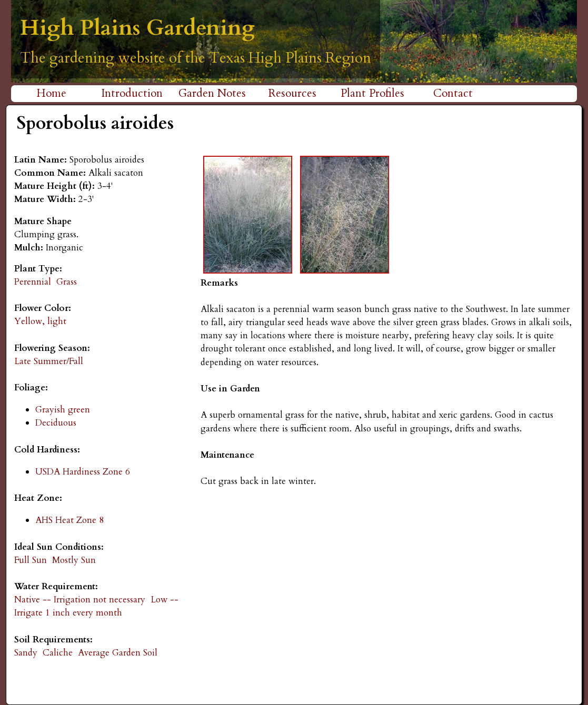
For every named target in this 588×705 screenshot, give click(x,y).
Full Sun (31, 560)
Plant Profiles (372, 93)
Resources (292, 93)
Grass (67, 282)
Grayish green (63, 410)
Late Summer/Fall (49, 361)
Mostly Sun (74, 560)
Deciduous (56, 423)
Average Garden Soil (118, 653)
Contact (453, 93)
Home (51, 93)
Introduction (132, 93)
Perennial (33, 282)
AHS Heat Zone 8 (69, 520)
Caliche (58, 653)
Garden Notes (212, 93)
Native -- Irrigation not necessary (80, 600)
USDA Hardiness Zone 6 (83, 472)
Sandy (26, 653)
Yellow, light (40, 321)
